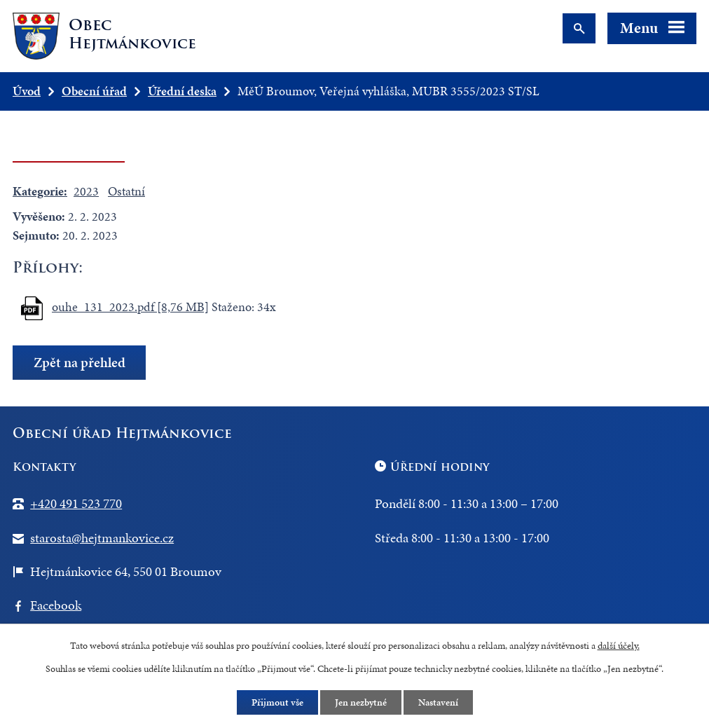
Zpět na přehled (80, 363)
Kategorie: (40, 191)
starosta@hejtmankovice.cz (102, 538)
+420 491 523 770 (76, 503)
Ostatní (126, 191)
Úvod (27, 91)
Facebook (56, 605)
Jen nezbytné (361, 702)
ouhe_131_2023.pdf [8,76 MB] (130, 307)
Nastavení (438, 702)
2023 (86, 191)
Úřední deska (182, 91)
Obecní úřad (94, 91)
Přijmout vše (277, 702)
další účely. (619, 646)
